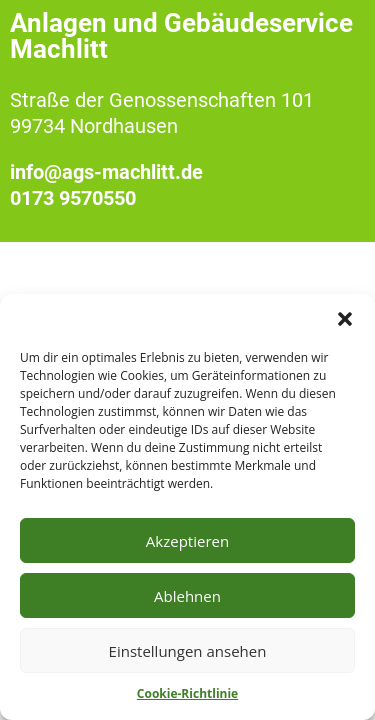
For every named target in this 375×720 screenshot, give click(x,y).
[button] (345, 319)
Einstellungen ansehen (188, 651)
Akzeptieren (187, 541)
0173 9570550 (73, 198)
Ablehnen (187, 596)
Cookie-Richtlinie (187, 693)
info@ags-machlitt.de (106, 172)
